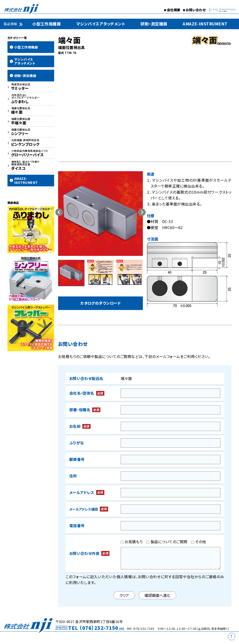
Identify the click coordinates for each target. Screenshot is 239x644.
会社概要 (174, 10)
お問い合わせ (196, 10)
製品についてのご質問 (167, 542)
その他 (199, 542)
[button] (142, 212)
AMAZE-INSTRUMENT (205, 24)
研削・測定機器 (154, 24)
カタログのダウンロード (100, 303)
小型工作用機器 (46, 24)
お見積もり (132, 542)
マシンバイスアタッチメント (101, 24)
